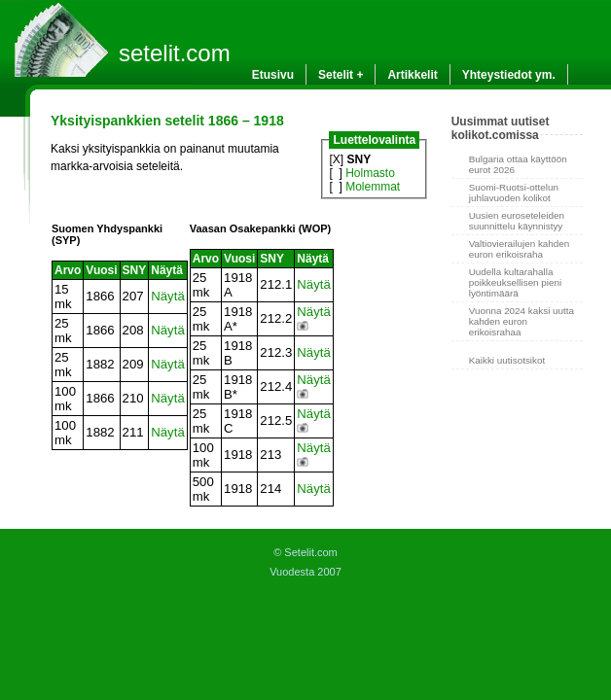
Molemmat (373, 187)
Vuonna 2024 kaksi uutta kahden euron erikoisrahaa (521, 321)
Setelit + (341, 75)
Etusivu (273, 75)
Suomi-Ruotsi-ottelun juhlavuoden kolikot (514, 192)
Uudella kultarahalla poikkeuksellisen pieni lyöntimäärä (516, 282)
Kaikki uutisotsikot (507, 360)
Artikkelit (412, 75)
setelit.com (175, 53)
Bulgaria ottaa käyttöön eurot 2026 (518, 164)
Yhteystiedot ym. (509, 75)
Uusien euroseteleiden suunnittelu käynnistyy (517, 221)
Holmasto (370, 173)
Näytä (167, 296)
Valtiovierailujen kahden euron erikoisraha (520, 249)
